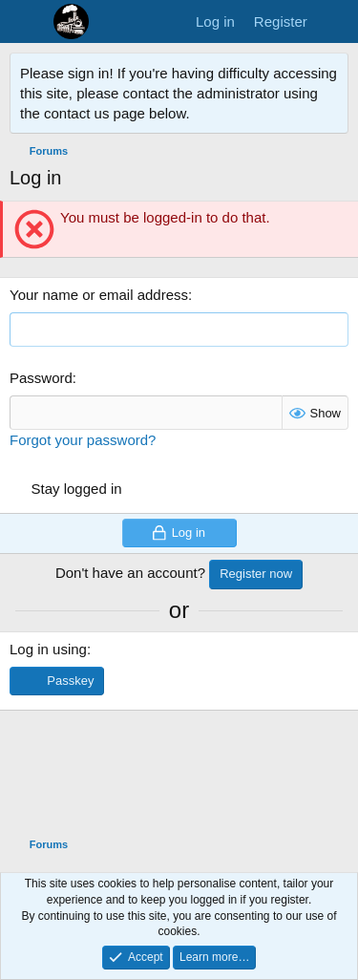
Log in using (48, 649)
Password (41, 378)
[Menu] (26, 22)
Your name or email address (99, 295)
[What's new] (336, 21)
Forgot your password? (83, 440)
